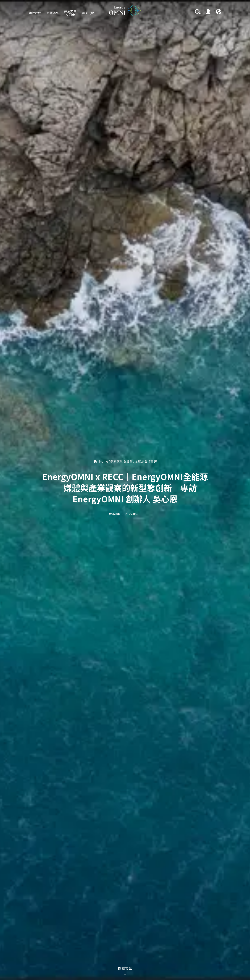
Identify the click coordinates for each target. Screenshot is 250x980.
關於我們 (35, 13)
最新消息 (53, 13)
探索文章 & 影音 (70, 13)
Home (101, 461)
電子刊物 (88, 13)
